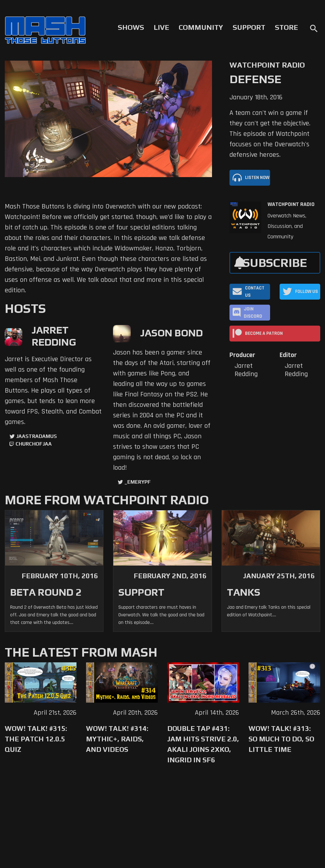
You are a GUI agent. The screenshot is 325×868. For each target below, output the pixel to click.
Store (286, 27)
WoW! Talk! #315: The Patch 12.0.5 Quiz (36, 739)
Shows (131, 27)
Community (201, 27)
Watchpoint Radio (291, 204)
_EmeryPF (138, 482)
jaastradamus (36, 436)
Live (161, 27)
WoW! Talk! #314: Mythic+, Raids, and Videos (117, 739)
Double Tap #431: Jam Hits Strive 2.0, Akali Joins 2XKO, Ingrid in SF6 (203, 744)
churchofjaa (34, 444)
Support (249, 27)
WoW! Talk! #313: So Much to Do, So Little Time (281, 739)
